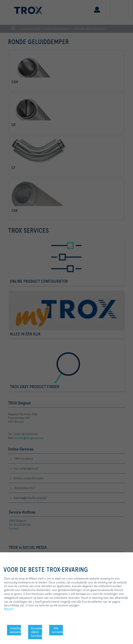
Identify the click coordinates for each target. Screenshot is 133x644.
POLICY (9, 609)
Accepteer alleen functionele (37, 632)
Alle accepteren (58, 630)
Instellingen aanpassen (15, 630)
